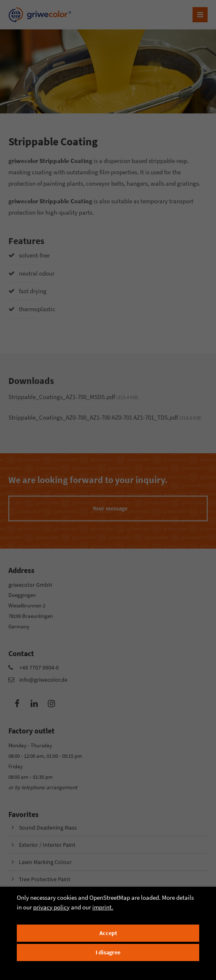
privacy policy (51, 907)
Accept (108, 933)
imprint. (103, 907)
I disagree (108, 952)
